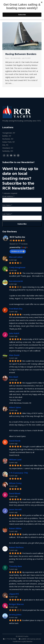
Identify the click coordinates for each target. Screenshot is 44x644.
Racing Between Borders (21, 54)
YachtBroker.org (18, 642)
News (7, 58)
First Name (7, 205)
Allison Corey (15, 483)
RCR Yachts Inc (17, 237)
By (16, 58)
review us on (18, 251)
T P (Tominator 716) (18, 473)
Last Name (7, 214)
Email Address (8, 196)
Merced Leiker (16, 257)
